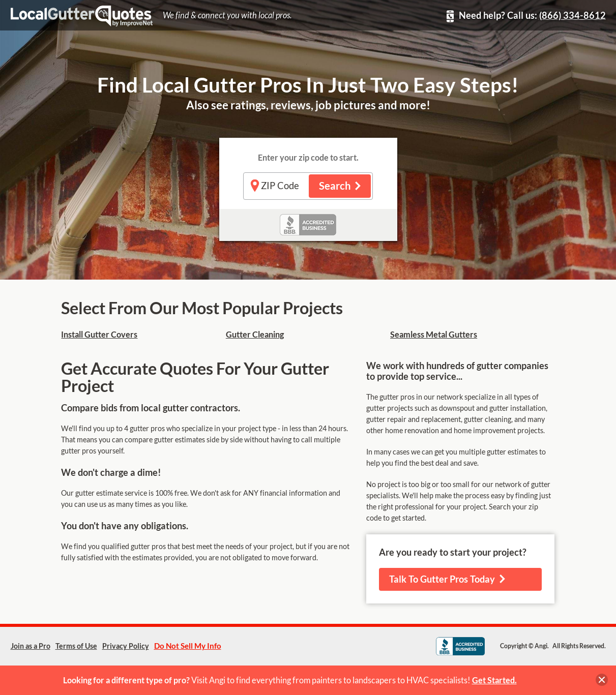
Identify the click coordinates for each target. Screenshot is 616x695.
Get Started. (494, 680)
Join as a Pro (31, 646)
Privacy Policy (126, 646)
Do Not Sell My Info (188, 646)
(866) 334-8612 (573, 16)
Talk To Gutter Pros (447, 579)
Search (340, 186)
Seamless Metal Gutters (434, 335)
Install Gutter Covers (99, 335)
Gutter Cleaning (255, 335)
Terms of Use (76, 646)
